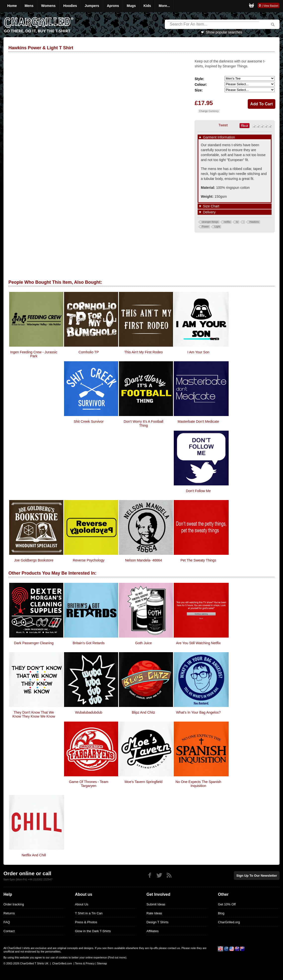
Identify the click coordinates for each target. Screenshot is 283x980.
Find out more (117, 957)
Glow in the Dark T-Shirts (93, 931)
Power (205, 227)
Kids (147, 6)
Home (12, 6)
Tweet (223, 125)
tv (237, 222)
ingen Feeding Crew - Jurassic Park (34, 354)
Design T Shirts (157, 922)
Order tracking (14, 904)
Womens (48, 6)
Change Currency (209, 111)
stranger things (210, 222)
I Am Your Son (198, 352)
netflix (227, 222)
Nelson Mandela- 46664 (144, 560)
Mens (29, 6)
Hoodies (70, 6)
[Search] (213, 24)
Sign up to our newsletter (257, 876)
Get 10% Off (227, 904)
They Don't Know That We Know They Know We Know (34, 714)
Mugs (131, 6)
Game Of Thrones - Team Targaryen (89, 784)
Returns (9, 913)
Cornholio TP (88, 352)
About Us (82, 904)
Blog (221, 913)
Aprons (113, 6)
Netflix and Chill (34, 855)
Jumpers (92, 6)
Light (217, 227)
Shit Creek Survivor (89, 421)
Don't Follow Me (198, 491)
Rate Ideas (154, 913)
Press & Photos (86, 922)
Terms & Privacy (85, 963)
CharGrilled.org (229, 922)
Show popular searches (224, 32)
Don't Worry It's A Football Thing (143, 423)
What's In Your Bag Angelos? (198, 712)
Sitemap (102, 963)
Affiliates (153, 931)
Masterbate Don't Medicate (198, 421)
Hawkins (254, 222)
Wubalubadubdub (89, 712)
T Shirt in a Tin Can (89, 913)
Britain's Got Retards (89, 643)
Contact (9, 931)
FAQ (7, 922)
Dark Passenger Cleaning (34, 643)
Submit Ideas (156, 904)
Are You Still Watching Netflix (198, 643)
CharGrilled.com (62, 963)
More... (164, 6)
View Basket (271, 6)
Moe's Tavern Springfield (144, 782)
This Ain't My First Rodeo (143, 352)
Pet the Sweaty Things (198, 560)
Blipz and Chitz (143, 712)
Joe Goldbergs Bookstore (34, 560)
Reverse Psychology (89, 560)
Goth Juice (144, 643)
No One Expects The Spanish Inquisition (198, 784)
